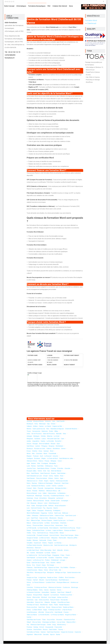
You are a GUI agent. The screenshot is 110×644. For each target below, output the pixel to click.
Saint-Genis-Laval (71, 516)
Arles (64, 434)
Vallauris (29, 427)
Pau (44, 508)
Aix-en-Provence (37, 434)
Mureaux (35, 541)
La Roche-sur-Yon (38, 561)
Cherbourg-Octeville (62, 481)
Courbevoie (66, 588)
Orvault (45, 476)
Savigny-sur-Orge (32, 578)
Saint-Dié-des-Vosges (38, 563)
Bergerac (52, 446)
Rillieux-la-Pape (36, 521)
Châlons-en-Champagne (46, 484)
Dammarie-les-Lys (43, 533)
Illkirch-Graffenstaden (33, 513)
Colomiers (39, 454)
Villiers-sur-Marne (32, 615)
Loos (40, 494)
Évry (34, 566)
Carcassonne (36, 432)
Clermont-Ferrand (36, 508)
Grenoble (67, 469)
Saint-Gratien (53, 630)
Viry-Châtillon (64, 568)
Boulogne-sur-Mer (42, 506)
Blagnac (29, 456)
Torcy (34, 533)
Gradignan (30, 459)
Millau (56, 432)
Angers (46, 481)
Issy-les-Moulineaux (52, 580)
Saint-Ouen (42, 608)
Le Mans (47, 523)
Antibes (35, 427)
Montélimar (56, 449)
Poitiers (47, 561)
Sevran (29, 598)
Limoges (63, 561)
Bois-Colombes (70, 578)
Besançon (30, 449)
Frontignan (45, 464)
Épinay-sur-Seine (57, 608)
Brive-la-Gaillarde (44, 444)
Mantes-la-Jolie (48, 546)
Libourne (55, 456)
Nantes (57, 476)
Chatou (45, 543)
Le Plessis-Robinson (38, 583)
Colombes (30, 588)
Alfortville (41, 613)
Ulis (60, 570)
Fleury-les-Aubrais (42, 479)
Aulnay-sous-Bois (63, 598)
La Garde (47, 553)
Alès (33, 454)
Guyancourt (37, 543)
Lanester (60, 486)
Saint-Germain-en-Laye (61, 546)
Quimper (46, 451)
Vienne (40, 471)
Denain (47, 501)
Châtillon (61, 578)
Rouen (79, 528)
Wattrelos (42, 491)
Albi (28, 553)
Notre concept (9, 6)
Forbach (29, 489)
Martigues (36, 437)
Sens (48, 563)
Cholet (41, 481)
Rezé (62, 476)
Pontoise (29, 628)
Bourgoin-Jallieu (32, 471)
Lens (28, 508)
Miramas (50, 437)
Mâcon (29, 523)
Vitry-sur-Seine (37, 623)
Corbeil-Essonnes (32, 570)
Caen (63, 439)
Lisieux (44, 439)
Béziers (34, 464)
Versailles (30, 543)
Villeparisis (54, 538)
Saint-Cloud (61, 593)
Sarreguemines (49, 489)
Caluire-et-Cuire (59, 516)
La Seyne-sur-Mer (42, 558)
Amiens (66, 551)
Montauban (40, 553)
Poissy (50, 541)
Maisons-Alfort (71, 623)
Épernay (34, 484)
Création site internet (60, 6)
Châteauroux (49, 466)
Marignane (30, 439)
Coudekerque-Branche (58, 496)
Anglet (29, 511)
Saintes (43, 442)
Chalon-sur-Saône (38, 523)
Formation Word (91, 21)
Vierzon (29, 444)
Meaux (62, 533)
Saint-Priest (34, 518)
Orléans (51, 479)
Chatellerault (91, 24)
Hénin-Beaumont (54, 504)
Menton (29, 429)
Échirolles (60, 469)
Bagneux (29, 595)
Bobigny (54, 603)
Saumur (52, 481)
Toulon (68, 556)
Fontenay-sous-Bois (55, 610)
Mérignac (54, 461)
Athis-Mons (30, 573)
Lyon (28, 518)
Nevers (29, 491)
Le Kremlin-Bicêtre (44, 615)
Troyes (29, 432)
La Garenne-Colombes (34, 593)
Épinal (28, 563)
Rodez (51, 432)
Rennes (34, 466)
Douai (36, 499)
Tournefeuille (52, 454)
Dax (49, 471)
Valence (49, 449)
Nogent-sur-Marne (71, 615)
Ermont (42, 628)
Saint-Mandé (59, 613)
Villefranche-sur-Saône (47, 516)
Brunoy (29, 566)
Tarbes (34, 511)
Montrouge (75, 588)
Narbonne (45, 432)
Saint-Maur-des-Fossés (34, 620)
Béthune (51, 506)
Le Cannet (48, 427)
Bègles (44, 459)
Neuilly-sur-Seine (52, 578)
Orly (28, 625)
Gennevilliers (46, 593)
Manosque (42, 424)
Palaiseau (30, 568)
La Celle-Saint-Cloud (33, 551)
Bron (28, 521)
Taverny (61, 630)
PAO (49, 6)
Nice (48, 429)
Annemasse (59, 526)
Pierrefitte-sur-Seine (64, 603)
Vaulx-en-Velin (44, 518)
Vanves (46, 590)
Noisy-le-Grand (55, 600)
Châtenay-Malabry (32, 590)
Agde (28, 464)
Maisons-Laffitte (72, 538)
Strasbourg (48, 511)
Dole (45, 471)
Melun (77, 536)
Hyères (54, 553)
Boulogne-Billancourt (63, 583)
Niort (54, 551)
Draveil (38, 566)
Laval (28, 486)
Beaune (53, 444)
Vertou (51, 476)
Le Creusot (70, 521)
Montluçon (30, 424)
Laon (54, 422)
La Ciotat (57, 437)
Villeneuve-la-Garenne (55, 588)
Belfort (59, 563)
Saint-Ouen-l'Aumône (53, 632)
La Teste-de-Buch (52, 459)
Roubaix (35, 491)
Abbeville (60, 551)
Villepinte (47, 603)
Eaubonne (78, 632)
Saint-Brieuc (30, 446)
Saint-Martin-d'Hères (43, 469)
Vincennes (59, 620)
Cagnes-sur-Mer (57, 427)
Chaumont (57, 484)
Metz (35, 489)
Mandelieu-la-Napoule (57, 429)
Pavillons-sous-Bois (66, 595)
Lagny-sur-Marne (58, 531)
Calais (33, 506)
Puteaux (29, 580)
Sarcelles (46, 635)
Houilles (29, 541)
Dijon (58, 444)
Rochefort (58, 442)
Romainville (64, 600)
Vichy (36, 424)
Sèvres (59, 590)
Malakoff (68, 593)
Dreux (40, 451)
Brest (52, 451)
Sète (39, 464)
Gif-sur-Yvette (53, 570)
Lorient (48, 486)
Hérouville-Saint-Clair (53, 439)
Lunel (28, 466)
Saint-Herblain (61, 474)
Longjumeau (42, 578)
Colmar (51, 513)
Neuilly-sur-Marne (68, 608)
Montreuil (44, 598)
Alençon (40, 504)
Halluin (45, 494)
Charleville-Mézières (71, 429)
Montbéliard (60, 446)
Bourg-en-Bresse (39, 422)
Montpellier (53, 464)
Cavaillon (51, 558)
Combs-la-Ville (31, 536)
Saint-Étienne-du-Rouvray (68, 528)
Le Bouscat (48, 456)
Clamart (35, 580)
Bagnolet (46, 595)
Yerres (46, 570)
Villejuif (29, 623)
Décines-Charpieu (47, 521)
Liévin (46, 504)
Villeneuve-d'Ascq (51, 491)
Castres (33, 553)
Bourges (35, 444)
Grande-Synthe (55, 501)
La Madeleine (61, 494)
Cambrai (29, 501)
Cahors (57, 479)
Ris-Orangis (51, 566)
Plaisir (55, 541)
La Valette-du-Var (32, 556)
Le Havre (49, 531)
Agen (62, 479)
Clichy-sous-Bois (44, 600)
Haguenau (44, 513)
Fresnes (66, 613)
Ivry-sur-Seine (61, 623)
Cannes (41, 427)
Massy (41, 570)
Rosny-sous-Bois (32, 608)
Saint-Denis (30, 600)
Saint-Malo (40, 466)
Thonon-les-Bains (38, 526)
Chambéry (63, 523)
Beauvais (34, 504)
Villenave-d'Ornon (32, 461)
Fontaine (53, 469)
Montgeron (51, 573)
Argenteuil (30, 635)
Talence (41, 461)
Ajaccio (52, 635)
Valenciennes (52, 494)
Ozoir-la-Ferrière (54, 536)
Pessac (47, 461)
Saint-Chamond (45, 474)
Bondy (48, 608)
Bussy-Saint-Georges (67, 536)
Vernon (63, 449)
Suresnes (53, 590)
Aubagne (29, 437)
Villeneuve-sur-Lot (32, 481)
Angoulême (36, 442)
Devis (71, 6)
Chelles (29, 533)
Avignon (29, 561)
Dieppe (29, 531)
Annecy (29, 526)
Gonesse (29, 630)
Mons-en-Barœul (32, 494)
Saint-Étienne (35, 474)
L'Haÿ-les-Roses (67, 610)
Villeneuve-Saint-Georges (38, 625)
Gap (48, 424)
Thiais (44, 620)
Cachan (29, 618)
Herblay (36, 628)
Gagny (45, 610)
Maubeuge (39, 496)
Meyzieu (60, 518)
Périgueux (44, 446)
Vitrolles (43, 437)
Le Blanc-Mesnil (37, 610)
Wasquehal (52, 499)
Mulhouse (65, 513)
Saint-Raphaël (31, 558)
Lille (59, 491)
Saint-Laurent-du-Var (39, 429)
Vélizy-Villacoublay (46, 551)
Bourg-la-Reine (38, 595)
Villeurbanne (53, 518)
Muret (45, 454)
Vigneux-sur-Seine (54, 568)
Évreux (29, 451)
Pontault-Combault (42, 536)
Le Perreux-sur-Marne (57, 615)
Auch (42, 456)
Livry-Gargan (52, 598)
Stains (51, 605)
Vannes (54, 486)
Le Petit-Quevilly (31, 528)
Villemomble (36, 598)
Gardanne (37, 439)
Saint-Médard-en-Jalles (66, 459)
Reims (29, 484)
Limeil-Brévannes (32, 613)
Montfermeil (44, 605)
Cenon (60, 461)
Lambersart (60, 499)
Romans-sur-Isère (40, 449)
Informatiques (21, 6)
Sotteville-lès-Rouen (38, 531)
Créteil (49, 625)
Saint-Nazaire (31, 479)
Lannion (38, 446)
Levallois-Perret (51, 583)
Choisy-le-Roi (49, 613)
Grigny (44, 566)
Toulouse (36, 456)
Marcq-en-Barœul (39, 501)
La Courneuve (55, 595)
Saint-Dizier (65, 484)
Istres (28, 434)
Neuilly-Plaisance (64, 605)
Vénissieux (35, 516)
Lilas (36, 600)
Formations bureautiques (37, 6)
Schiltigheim (57, 511)
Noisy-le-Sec (39, 603)
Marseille (59, 434)
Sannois (43, 632)
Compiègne (65, 501)
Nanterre (53, 593)
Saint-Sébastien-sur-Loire (34, 476)
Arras (28, 506)
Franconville (58, 628)
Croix (67, 496)
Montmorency (62, 625)
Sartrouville (43, 541)
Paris (66, 526)
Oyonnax (29, 422)
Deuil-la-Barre (38, 630)
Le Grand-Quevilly (43, 528)
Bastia (58, 635)
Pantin (56, 605)
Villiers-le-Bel (38, 635)
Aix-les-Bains (55, 523)
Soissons (48, 422)
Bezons (45, 630)
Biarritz (56, 508)
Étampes (72, 568)
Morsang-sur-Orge (40, 573)
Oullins (29, 516)
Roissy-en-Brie (54, 533)
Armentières (43, 499)
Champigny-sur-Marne (49, 623)
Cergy (54, 625)
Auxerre (53, 563)
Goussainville (49, 628)
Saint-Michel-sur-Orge (40, 568)
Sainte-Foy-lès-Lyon (60, 521)
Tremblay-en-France (33, 605)
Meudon (42, 580)
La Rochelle (50, 442)
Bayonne (49, 508)
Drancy (29, 610)
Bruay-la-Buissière (60, 506)
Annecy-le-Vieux (49, 526)
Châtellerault (55, 561)
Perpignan (41, 511)
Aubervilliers (30, 603)
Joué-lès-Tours (31, 469)
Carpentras (59, 558)
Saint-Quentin (61, 422)
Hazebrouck (30, 496)
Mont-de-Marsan (56, 471)
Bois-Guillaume (54, 528)
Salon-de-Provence (49, 434)
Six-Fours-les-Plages (45, 556)
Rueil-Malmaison (64, 580)
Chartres (35, 451)
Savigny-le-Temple (32, 538)
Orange (66, 558)
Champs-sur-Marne (70, 531)
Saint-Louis (58, 513)
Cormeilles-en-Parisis (33, 632)
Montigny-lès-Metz (61, 489)
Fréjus (62, 556)
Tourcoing (46, 496)
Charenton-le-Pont (69, 620)
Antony (29, 583)
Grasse (53, 424)
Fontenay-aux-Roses (41, 588)
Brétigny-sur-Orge (61, 573)
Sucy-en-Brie (51, 620)
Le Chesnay (58, 543)
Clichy (41, 590)
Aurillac (29, 442)
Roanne (53, 474)
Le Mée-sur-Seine (45, 538)
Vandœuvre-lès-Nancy (38, 486)
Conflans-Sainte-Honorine (34, 546)
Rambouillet (63, 538)
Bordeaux (37, 459)
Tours (56, 466)
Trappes (51, 543)
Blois (28, 474)
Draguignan (56, 556)
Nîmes (29, 454)
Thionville (40, 489)
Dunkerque (30, 499)
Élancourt (38, 548)
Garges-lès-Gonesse (67, 632)
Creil (28, 504)
